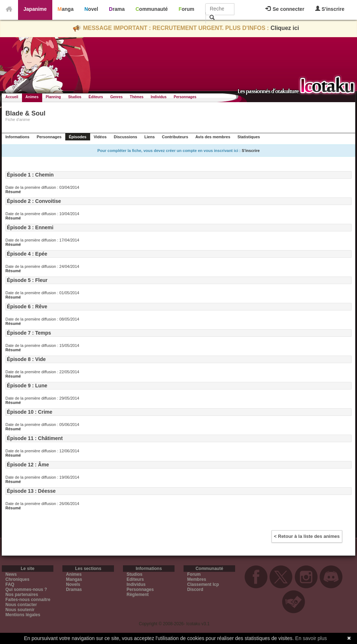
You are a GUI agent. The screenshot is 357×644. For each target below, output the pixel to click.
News (11, 574)
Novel (91, 9)
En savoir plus (311, 638)
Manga (66, 9)
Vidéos (100, 137)
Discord (195, 589)
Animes (32, 97)
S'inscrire (330, 9)
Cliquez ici (285, 28)
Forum (186, 9)
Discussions (126, 137)
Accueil (12, 97)
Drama (117, 9)
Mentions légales (23, 615)
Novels (73, 584)
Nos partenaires (22, 595)
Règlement (138, 595)
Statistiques (249, 137)
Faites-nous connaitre (28, 600)
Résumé (13, 192)
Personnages (185, 97)
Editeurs (135, 579)
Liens (149, 137)
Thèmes (137, 97)
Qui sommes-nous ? (26, 589)
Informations (17, 137)
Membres (197, 579)
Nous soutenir (20, 610)
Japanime (35, 9)
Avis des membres (213, 137)
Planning (53, 97)
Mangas (74, 579)
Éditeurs (96, 97)
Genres (116, 97)
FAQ (10, 584)
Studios (75, 97)
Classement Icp (203, 584)
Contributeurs (175, 137)
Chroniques (17, 579)
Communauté (152, 9)
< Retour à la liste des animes (307, 536)
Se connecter (285, 9)
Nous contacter (21, 605)
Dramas (74, 589)
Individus (159, 97)
